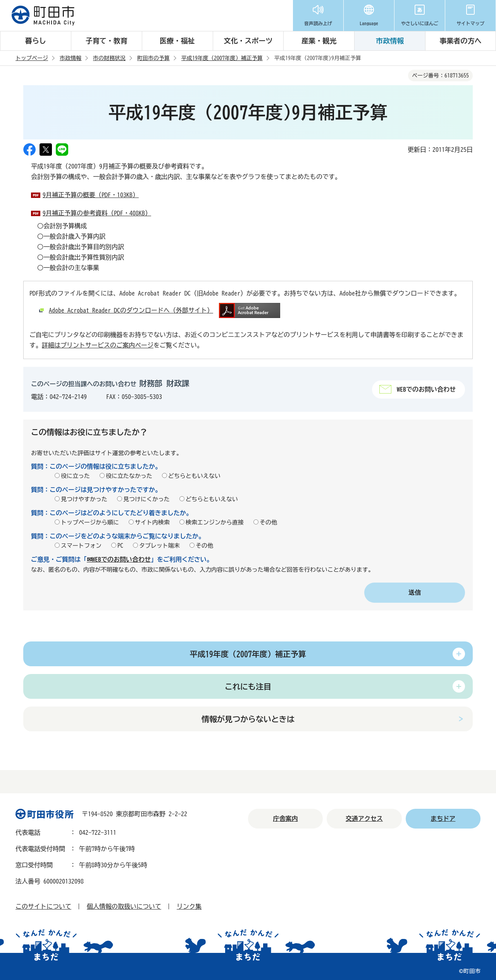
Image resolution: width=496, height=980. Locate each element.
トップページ (32, 58)
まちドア (443, 818)
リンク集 (189, 906)
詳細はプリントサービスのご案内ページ (98, 345)
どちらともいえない (194, 476)
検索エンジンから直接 (215, 522)
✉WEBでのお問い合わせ (119, 559)
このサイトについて (43, 906)
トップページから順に (90, 522)
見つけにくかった (146, 499)
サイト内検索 (152, 522)
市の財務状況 (109, 58)
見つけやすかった (84, 499)
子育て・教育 (107, 41)
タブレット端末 (159, 546)
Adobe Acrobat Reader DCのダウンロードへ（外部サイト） (131, 310)
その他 (268, 522)
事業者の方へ (460, 41)
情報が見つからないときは (248, 719)
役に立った (75, 476)
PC (120, 546)
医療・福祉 (177, 41)
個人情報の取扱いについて (124, 906)
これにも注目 (248, 686)
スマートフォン (81, 546)
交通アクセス (364, 818)
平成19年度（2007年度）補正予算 (222, 58)
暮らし (36, 41)
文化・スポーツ (248, 41)
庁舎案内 (286, 818)
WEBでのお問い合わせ (426, 389)
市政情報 (390, 41)
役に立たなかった (129, 476)
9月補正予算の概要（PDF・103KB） (91, 195)
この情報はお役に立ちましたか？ (89, 432)
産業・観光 (319, 41)
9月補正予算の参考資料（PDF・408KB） (97, 213)
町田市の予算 (153, 58)
